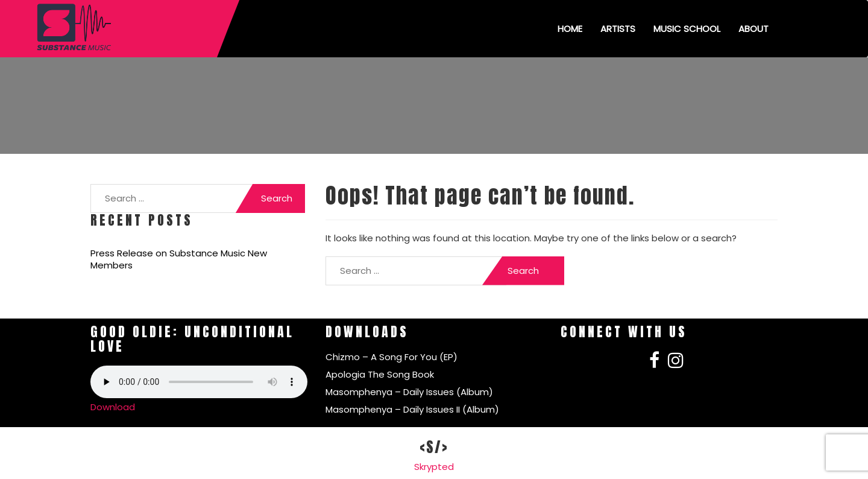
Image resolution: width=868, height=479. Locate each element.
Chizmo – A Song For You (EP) (392, 357)
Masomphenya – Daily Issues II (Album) (412, 409)
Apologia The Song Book (380, 374)
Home (570, 29)
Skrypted (434, 467)
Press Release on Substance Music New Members (179, 259)
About (753, 29)
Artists (618, 29)
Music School (687, 29)
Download (113, 407)
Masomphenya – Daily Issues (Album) (409, 392)
